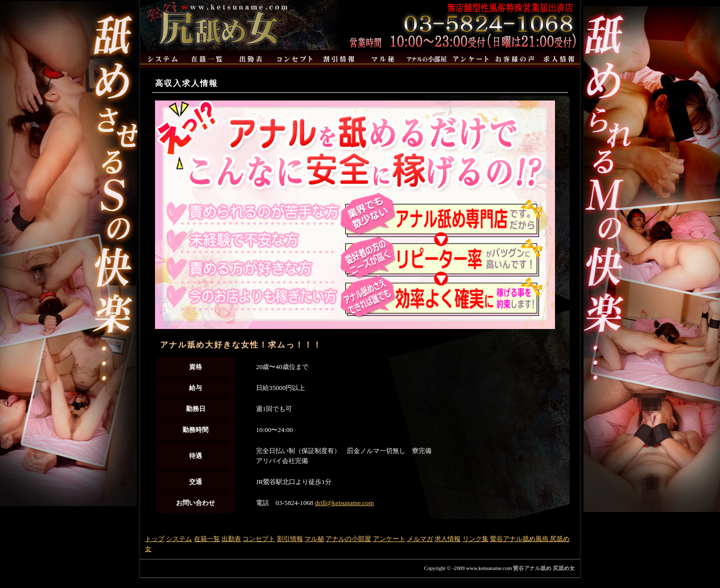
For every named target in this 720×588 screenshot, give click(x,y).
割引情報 (290, 539)
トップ (155, 539)
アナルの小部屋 (348, 539)
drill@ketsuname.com (344, 503)
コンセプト (259, 539)
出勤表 (231, 539)
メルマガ (420, 539)
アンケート (389, 539)
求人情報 (447, 539)
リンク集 (475, 539)
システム (179, 539)
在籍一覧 (207, 539)
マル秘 (314, 539)
